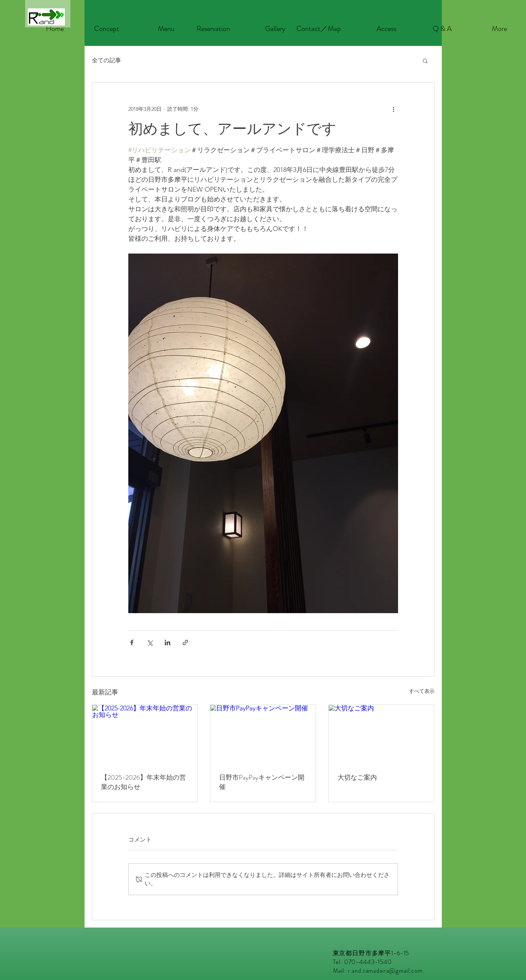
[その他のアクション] (394, 109)
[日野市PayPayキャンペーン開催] (263, 734)
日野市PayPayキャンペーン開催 (262, 782)
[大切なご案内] (381, 734)
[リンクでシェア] (185, 642)
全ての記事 (106, 60)
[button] (425, 60)
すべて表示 (422, 691)
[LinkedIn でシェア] (167, 642)
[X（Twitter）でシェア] (150, 642)
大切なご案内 (357, 777)
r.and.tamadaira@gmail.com (385, 971)
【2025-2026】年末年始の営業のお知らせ (143, 782)
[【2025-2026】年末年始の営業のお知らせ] (145, 734)
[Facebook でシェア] (132, 642)
